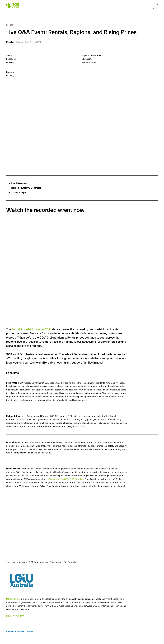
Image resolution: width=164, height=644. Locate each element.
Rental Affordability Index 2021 (32, 329)
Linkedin (10, 62)
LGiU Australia (13, 599)
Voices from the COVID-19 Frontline (66, 479)
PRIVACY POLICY (15, 616)
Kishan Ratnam (89, 62)
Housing (10, 76)
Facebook (11, 59)
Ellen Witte (87, 59)
